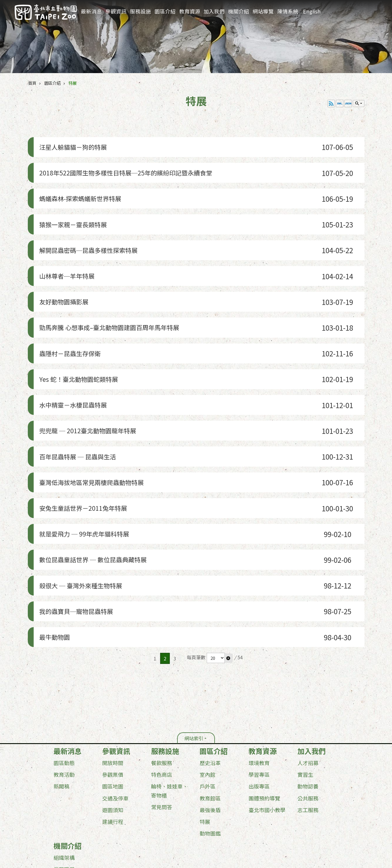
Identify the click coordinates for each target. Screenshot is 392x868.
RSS (331, 103)
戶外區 (208, 686)
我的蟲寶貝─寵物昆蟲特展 (78, 518)
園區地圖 (113, 686)
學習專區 (259, 674)
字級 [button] (366, 9)
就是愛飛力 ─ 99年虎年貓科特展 (87, 456)
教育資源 (190, 11)
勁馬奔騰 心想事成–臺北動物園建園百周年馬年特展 (116, 290)
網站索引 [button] (194, 638)
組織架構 (64, 757)
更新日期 (58, 833)
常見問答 (162, 706)
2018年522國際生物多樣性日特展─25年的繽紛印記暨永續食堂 (134, 165)
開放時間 (113, 662)
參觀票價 (113, 674)
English (312, 11)
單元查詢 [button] (359, 103)
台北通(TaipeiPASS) (163, 823)
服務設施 (141, 11)
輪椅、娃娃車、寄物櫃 (170, 690)
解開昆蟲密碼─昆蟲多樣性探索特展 (92, 228)
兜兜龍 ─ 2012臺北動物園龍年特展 (91, 373)
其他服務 (64, 804)
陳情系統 (288, 11)
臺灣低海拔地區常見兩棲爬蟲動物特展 (96, 414)
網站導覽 (263, 11)
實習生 (305, 674)
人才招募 (308, 662)
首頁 (32, 83)
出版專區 (259, 686)
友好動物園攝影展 (64, 269)
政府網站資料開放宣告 (71, 823)
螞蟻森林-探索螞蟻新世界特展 (83, 186)
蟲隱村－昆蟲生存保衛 (71, 311)
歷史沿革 (210, 662)
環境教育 (259, 662)
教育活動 (64, 674)
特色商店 (162, 674)
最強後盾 (210, 709)
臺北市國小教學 (267, 709)
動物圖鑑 (210, 732)
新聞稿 (61, 686)
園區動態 (64, 662)
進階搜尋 (354, 9)
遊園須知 (113, 709)
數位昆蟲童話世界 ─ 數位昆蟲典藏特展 (97, 477)
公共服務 (308, 697)
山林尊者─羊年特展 (68, 248)
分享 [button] (377, 9)
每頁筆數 (196, 557)
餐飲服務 (162, 662)
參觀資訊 (116, 11)
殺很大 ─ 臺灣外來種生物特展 (83, 497)
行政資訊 (64, 780)
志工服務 (308, 709)
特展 (73, 83)
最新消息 (91, 11)
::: (346, 4)
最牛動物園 (54, 539)
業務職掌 (64, 768)
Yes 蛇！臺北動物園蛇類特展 (81, 331)
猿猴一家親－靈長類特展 (75, 207)
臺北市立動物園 (46, 12)
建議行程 (113, 721)
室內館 (208, 674)
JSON (348, 103)
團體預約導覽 (264, 697)
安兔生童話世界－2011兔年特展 (86, 435)
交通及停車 (115, 697)
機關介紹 (239, 11)
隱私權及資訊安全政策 (118, 823)
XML (340, 103)
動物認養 (308, 686)
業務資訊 (64, 792)
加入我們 (214, 11)
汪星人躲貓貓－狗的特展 (75, 145)
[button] (228, 557)
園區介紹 (165, 11)
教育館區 (210, 697)
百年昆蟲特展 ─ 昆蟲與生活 (80, 394)
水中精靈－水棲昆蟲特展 (75, 352)
